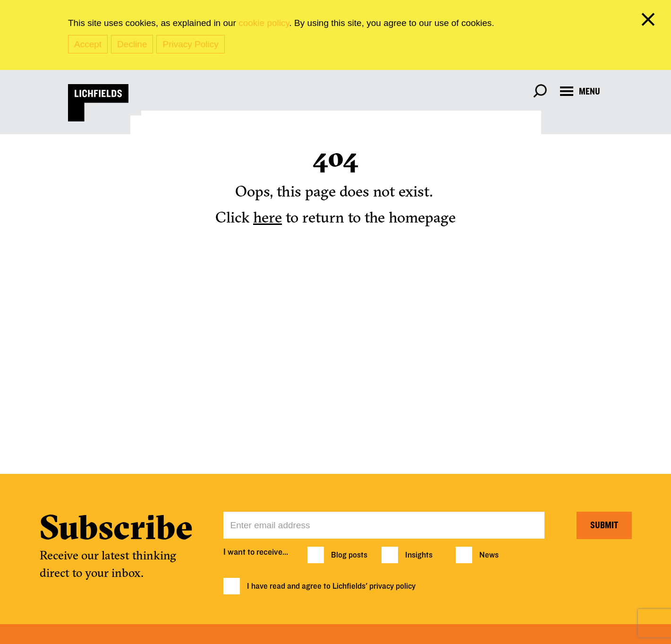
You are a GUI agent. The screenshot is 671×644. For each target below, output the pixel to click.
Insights (419, 555)
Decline (132, 44)
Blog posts (349, 555)
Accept (88, 44)
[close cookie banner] (650, 21)
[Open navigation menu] (580, 91)
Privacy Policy (190, 44)
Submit (604, 525)
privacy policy (392, 586)
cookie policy (264, 23)
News (489, 555)
